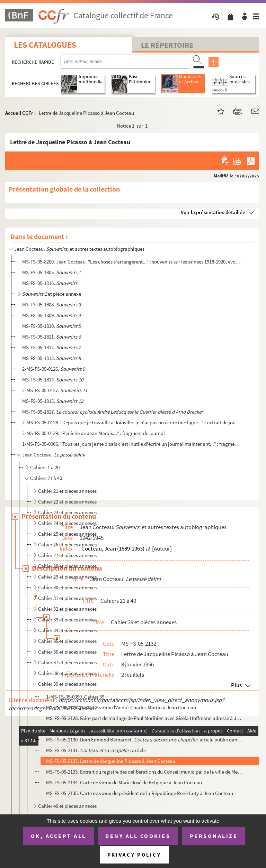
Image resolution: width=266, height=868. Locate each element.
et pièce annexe (52, 294)
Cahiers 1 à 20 (45, 467)
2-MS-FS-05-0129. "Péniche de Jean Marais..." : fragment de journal (94, 433)
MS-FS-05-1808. (51, 304)
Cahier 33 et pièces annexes (67, 620)
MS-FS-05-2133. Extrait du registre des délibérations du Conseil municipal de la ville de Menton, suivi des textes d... (144, 772)
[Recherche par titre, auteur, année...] (125, 62)
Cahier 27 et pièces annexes (67, 555)
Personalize (214, 836)
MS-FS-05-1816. (50, 283)
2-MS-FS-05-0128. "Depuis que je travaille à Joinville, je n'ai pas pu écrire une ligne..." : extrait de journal (131, 422)
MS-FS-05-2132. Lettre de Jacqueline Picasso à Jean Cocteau (111, 761)
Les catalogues (45, 45)
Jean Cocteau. (54, 455)
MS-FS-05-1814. (53, 380)
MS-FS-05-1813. (51, 358)
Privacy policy (134, 855)
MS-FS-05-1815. (53, 401)
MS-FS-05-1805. (51, 272)
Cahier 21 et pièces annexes (67, 491)
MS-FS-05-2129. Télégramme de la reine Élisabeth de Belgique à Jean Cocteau (129, 729)
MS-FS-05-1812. (51, 347)
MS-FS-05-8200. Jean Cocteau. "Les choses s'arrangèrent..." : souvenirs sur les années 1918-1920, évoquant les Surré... (131, 262)
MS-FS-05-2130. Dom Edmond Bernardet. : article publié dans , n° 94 (144, 740)
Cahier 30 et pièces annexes (67, 587)
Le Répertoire (167, 45)
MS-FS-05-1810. (51, 326)
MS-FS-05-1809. (51, 315)
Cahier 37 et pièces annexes (67, 662)
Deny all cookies (138, 836)
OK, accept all (59, 836)
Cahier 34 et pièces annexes (67, 630)
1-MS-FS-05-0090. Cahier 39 (75, 697)
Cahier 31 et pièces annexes (67, 598)
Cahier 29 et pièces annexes (67, 577)
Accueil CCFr (19, 113)
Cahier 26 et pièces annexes (67, 544)
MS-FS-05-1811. (51, 337)
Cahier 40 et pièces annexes (67, 806)
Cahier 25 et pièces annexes (67, 534)
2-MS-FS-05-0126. (54, 369)
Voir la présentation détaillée (213, 212)
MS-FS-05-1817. (113, 412)
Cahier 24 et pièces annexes (67, 523)
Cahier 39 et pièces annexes (67, 684)
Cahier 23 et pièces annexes (67, 512)
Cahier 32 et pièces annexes (67, 609)
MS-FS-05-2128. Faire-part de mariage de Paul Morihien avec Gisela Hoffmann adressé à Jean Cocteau (144, 718)
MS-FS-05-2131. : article (96, 750)
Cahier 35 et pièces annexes (67, 641)
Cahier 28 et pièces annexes (67, 566)
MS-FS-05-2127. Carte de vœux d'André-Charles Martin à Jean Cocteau (121, 707)
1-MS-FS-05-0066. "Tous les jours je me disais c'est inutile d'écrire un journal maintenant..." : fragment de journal (131, 444)
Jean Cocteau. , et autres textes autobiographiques (79, 249)
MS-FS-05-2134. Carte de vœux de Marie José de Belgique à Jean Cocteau (124, 782)
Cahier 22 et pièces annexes (67, 502)
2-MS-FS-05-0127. (55, 390)
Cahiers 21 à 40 (46, 478)
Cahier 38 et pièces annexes (67, 673)
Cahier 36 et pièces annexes (67, 652)
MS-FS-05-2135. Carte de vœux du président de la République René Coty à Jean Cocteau (140, 793)
